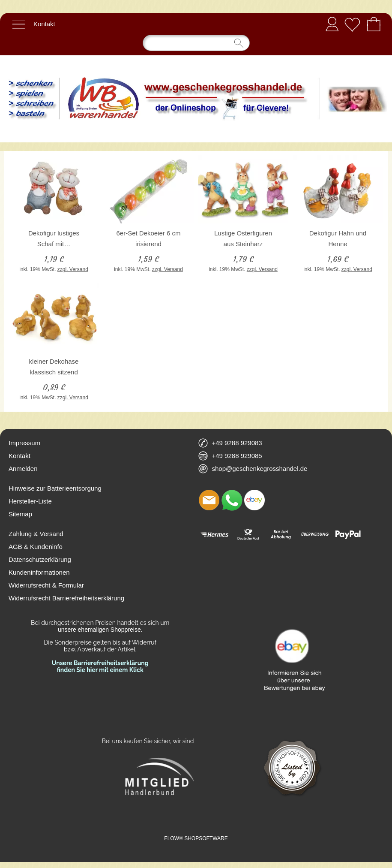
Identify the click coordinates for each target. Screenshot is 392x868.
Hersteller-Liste (30, 501)
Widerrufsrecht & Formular (46, 585)
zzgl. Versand (73, 269)
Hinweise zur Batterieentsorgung (55, 488)
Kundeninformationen (39, 572)
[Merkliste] (352, 24)
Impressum (24, 443)
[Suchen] (196, 43)
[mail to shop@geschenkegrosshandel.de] (209, 500)
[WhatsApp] (232, 500)
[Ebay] (254, 500)
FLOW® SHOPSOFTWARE (196, 838)
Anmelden (332, 24)
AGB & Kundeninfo (36, 547)
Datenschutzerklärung (40, 559)
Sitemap (20, 514)
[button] (18, 24)
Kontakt (44, 24)
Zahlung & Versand (36, 534)
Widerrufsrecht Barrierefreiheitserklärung (66, 598)
